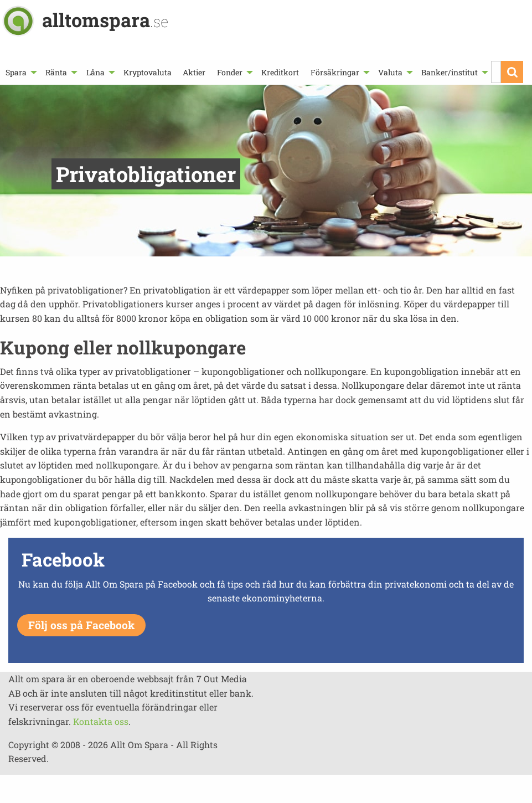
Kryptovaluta (148, 72)
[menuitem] (20, 72)
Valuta (390, 72)
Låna (95, 72)
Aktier (194, 72)
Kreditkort (280, 72)
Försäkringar (335, 72)
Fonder (230, 72)
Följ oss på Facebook (81, 625)
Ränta (56, 72)
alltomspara (105, 20)
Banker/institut (450, 72)
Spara (16, 72)
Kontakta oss (101, 721)
